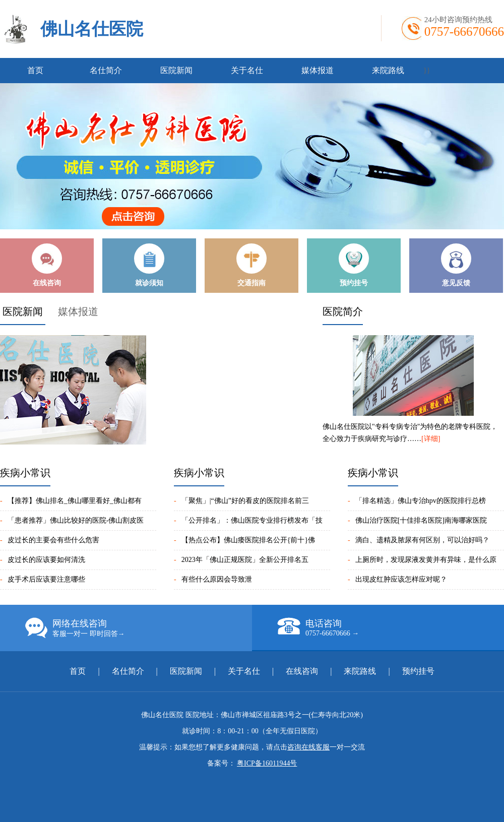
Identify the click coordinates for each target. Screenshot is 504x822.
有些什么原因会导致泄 (217, 579)
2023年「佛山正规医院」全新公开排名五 (245, 560)
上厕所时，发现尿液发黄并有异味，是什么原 (426, 560)
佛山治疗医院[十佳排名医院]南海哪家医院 (421, 520)
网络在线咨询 (139, 628)
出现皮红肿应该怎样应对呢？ (401, 579)
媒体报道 (318, 70)
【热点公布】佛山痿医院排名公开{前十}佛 (248, 540)
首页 (35, 70)
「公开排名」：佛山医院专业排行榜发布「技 (252, 520)
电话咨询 (391, 627)
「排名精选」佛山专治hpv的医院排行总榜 (421, 501)
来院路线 (388, 70)
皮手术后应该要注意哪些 (46, 579)
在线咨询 (302, 671)
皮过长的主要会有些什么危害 (53, 540)
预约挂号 (418, 671)
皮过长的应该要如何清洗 (46, 560)
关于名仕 (247, 70)
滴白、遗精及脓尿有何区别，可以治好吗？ (422, 540)
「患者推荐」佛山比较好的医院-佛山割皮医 (76, 520)
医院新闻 (176, 70)
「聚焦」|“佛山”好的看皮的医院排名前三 (245, 501)
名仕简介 (106, 70)
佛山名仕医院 (92, 29)
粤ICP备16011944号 (267, 763)
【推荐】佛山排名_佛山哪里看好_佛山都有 (75, 501)
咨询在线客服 (308, 747)
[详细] (431, 439)
